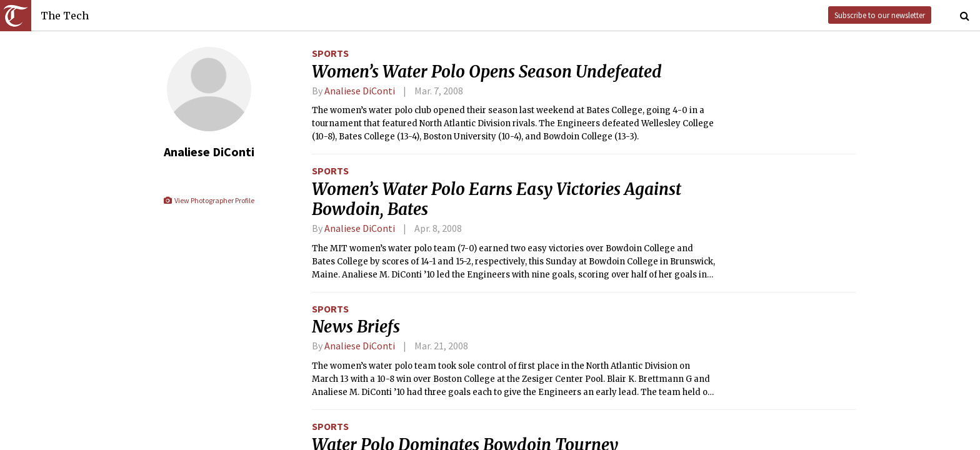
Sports (330, 53)
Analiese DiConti (360, 91)
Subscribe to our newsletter (880, 15)
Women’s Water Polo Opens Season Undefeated (487, 72)
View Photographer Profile (208, 200)
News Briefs (356, 327)
